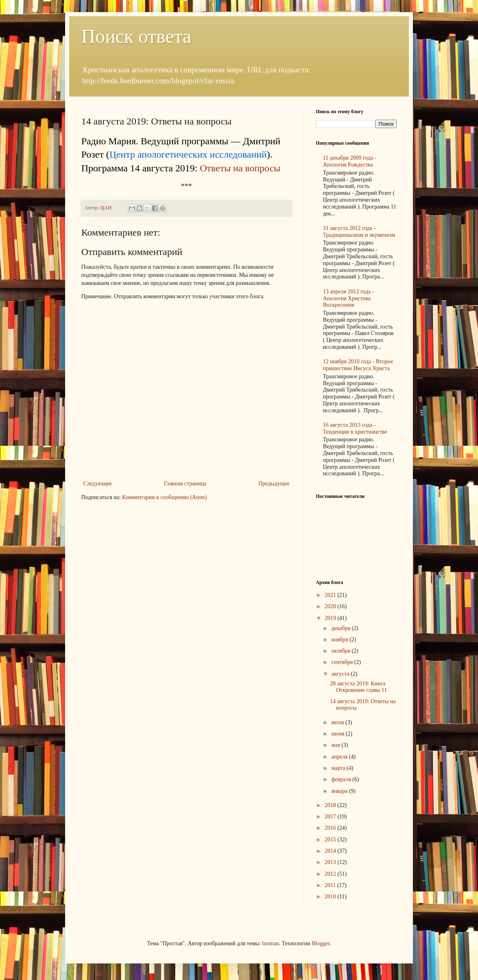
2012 (331, 874)
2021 (331, 595)
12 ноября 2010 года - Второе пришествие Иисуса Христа (358, 365)
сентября (343, 662)
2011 (331, 885)
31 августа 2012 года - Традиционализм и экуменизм (359, 232)
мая (336, 745)
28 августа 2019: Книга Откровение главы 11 (358, 687)
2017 (331, 817)
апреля (340, 757)
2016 (331, 828)
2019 (331, 618)
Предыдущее (274, 484)
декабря (341, 628)
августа (341, 674)
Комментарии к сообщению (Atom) (165, 497)
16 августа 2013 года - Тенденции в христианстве (355, 428)
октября (341, 651)
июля (338, 722)
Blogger (321, 943)
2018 (331, 805)
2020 (331, 606)
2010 (331, 897)
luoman (271, 943)
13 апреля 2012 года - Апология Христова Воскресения (349, 298)
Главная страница (185, 484)
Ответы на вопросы (240, 168)
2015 (331, 840)
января (340, 791)
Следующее (97, 484)
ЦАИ (106, 208)
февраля (342, 779)
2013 (331, 862)
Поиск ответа (136, 36)
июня (338, 734)
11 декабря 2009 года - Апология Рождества (350, 161)
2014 (331, 851)
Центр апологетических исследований (188, 154)
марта (339, 768)
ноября (340, 640)
